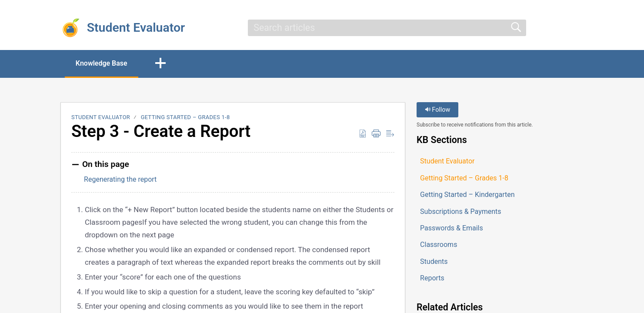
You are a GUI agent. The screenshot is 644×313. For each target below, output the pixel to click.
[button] (160, 64)
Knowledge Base (102, 63)
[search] (387, 28)
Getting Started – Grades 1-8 (185, 117)
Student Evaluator (101, 117)
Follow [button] (438, 110)
